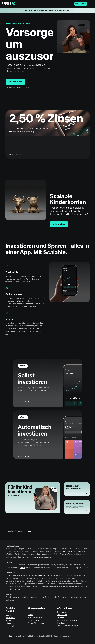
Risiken (27, 87)
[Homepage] (9, 4)
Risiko (22, 568)
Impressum (61, 618)
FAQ (29, 612)
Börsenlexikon (33, 620)
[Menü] (91, 4)
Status (9, 615)
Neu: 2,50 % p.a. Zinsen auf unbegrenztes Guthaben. (47, 10)
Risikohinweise (37, 557)
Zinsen (30, 615)
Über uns (10, 623)
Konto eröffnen (81, 4)
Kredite (9, 562)
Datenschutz (62, 615)
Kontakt (9, 636)
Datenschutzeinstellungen (67, 626)
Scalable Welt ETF (35, 618)
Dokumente (61, 612)
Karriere (9, 621)
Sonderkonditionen (23, 531)
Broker (30, 298)
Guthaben (10, 573)
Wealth (20, 301)
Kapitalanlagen (13, 546)
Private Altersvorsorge (37, 623)
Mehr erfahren (59, 224)
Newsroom (10, 618)
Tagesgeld (30, 304)
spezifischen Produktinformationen (67, 552)
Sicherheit (10, 626)
